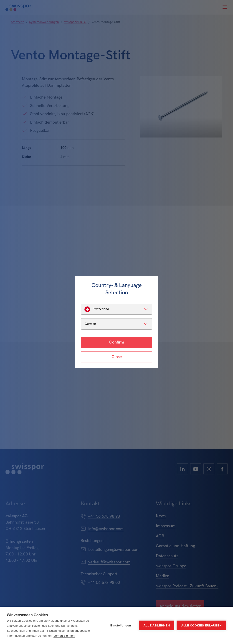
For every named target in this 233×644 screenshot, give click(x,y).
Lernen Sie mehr (64, 636)
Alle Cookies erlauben (201, 625)
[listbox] (116, 309)
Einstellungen (121, 625)
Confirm (117, 342)
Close (117, 357)
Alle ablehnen (157, 625)
